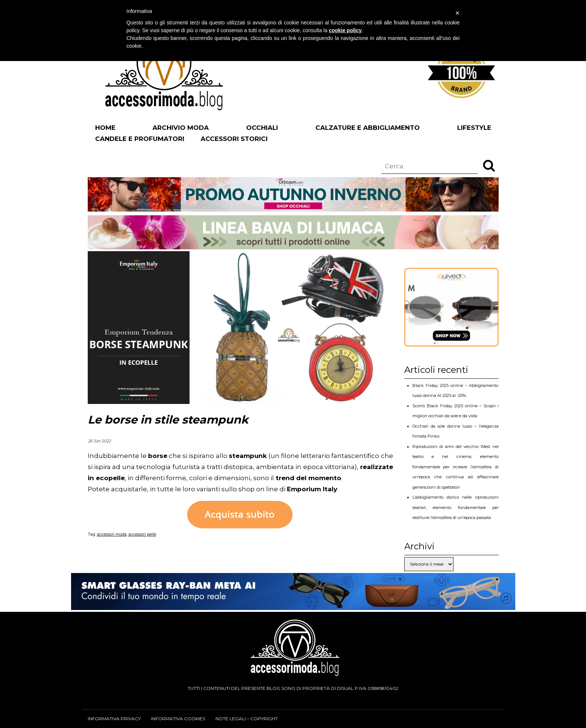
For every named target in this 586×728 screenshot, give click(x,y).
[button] (489, 165)
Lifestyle (474, 128)
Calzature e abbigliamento (368, 128)
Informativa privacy (114, 719)
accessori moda (112, 534)
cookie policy (345, 30)
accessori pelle (142, 534)
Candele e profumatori (140, 139)
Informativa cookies (178, 719)
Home (105, 128)
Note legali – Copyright (247, 719)
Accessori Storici (234, 139)
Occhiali (262, 128)
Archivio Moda (181, 128)
